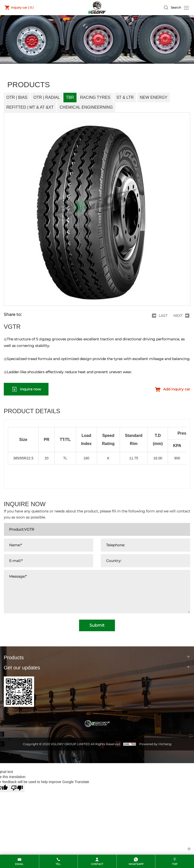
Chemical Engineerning (86, 107)
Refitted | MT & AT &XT (30, 107)
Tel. (58, 864)
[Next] (182, 316)
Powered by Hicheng (155, 744)
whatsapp (136, 864)
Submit (97, 625)
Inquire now (30, 389)
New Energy (153, 97)
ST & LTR (125, 97)
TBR (70, 97)
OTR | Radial (47, 97)
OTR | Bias (17, 97)
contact (97, 864)
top (175, 864)
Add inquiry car (177, 389)
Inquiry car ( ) (22, 7)
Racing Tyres (95, 97)
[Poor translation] (17, 788)
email (19, 864)
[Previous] (159, 316)
